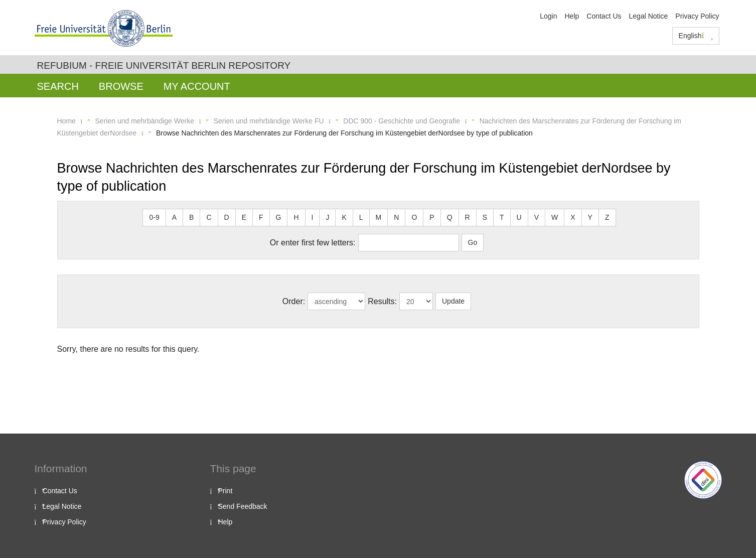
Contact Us (604, 16)
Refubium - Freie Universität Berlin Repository (164, 65)
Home (66, 121)
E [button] (244, 217)
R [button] (468, 217)
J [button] (327, 217)
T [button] (502, 217)
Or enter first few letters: (313, 243)
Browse (121, 86)
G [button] (279, 217)
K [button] (344, 217)
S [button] (485, 217)
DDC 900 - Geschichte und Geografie (402, 121)
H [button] (296, 217)
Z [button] (607, 217)
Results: (382, 301)
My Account (197, 86)
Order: (294, 301)
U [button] (519, 217)
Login (548, 16)
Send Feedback (243, 506)
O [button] (414, 217)
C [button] (209, 217)
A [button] (174, 217)
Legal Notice (649, 16)
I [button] (313, 217)
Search (58, 86)
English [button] (696, 36)
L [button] (361, 217)
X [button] (573, 217)
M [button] (379, 217)
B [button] (191, 217)
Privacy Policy (697, 16)
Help (572, 16)
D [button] (227, 217)
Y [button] (590, 217)
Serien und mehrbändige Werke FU (269, 121)
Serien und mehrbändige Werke (145, 121)
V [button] (537, 217)
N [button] (396, 217)
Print (225, 491)
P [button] (432, 217)
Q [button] (450, 217)
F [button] (261, 217)
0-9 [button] (154, 217)
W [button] (555, 217)
